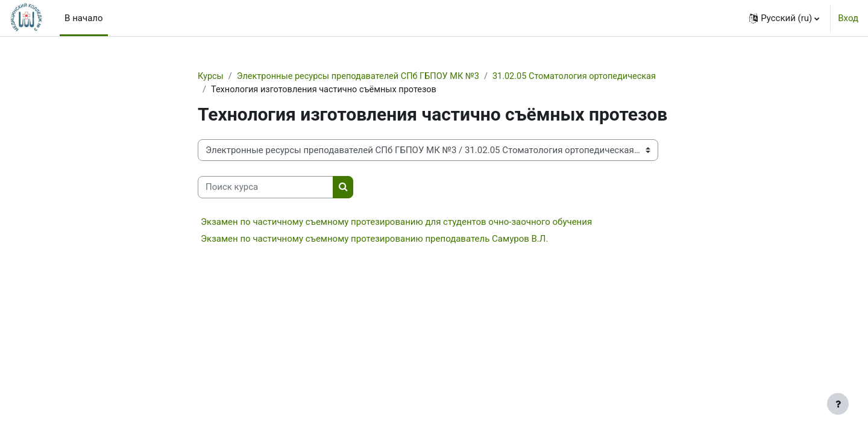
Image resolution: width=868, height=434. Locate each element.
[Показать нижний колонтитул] (838, 404)
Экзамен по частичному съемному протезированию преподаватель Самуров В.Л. (374, 239)
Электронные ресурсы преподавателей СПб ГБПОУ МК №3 (363, 77)
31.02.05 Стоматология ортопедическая (296, 90)
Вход (848, 18)
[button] (784, 18)
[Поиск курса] (266, 188)
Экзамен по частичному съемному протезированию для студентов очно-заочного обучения (396, 222)
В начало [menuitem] (83, 18)
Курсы (211, 77)
